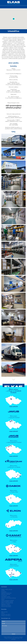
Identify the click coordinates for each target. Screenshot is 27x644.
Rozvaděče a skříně (6, 597)
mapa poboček (13, 401)
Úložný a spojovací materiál (7, 601)
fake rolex (3, 643)
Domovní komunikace (6, 607)
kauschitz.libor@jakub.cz (15, 74)
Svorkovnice (4, 596)
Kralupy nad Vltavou (6, 616)
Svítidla (3, 591)
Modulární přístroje (6, 594)
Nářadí (3, 599)
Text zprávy (13, 629)
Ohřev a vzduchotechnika (7, 603)
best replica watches (22, 642)
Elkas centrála (4, 612)
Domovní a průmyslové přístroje (9, 598)
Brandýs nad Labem (6, 614)
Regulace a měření (6, 604)
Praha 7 (3, 613)
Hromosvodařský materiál (7, 602)
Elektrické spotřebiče (6, 605)
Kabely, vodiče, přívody (7, 590)
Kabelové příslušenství (6, 593)
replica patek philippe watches (8, 642)
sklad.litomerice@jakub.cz (15, 98)
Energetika (4, 592)
